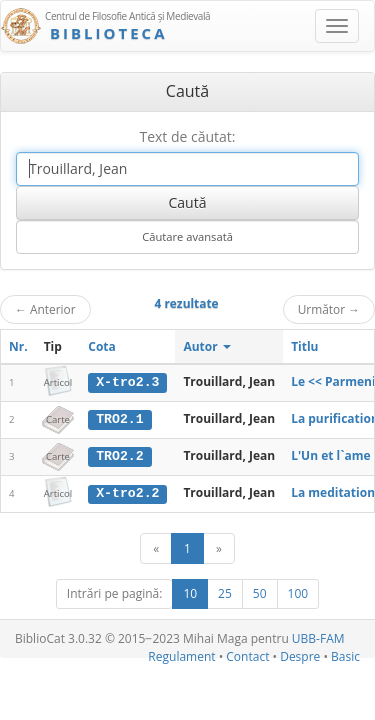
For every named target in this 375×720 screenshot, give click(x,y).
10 (190, 592)
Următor (329, 309)
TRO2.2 (119, 455)
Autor (206, 346)
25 (225, 592)
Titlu (304, 346)
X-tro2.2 (127, 492)
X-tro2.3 (127, 382)
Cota (102, 346)
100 (298, 592)
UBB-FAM (318, 637)
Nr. (18, 346)
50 (260, 592)
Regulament (181, 654)
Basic (345, 654)
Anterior (45, 309)
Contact (247, 654)
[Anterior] (156, 547)
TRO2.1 (119, 419)
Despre (300, 654)
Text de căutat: (187, 136)
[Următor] (219, 547)
